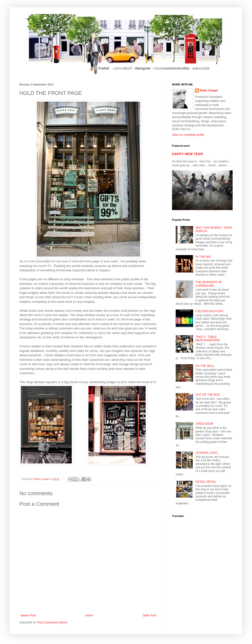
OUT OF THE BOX (208, 395)
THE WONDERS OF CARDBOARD (209, 284)
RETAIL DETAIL (206, 482)
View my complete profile (188, 135)
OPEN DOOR (204, 424)
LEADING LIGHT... (208, 453)
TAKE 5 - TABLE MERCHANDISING (208, 339)
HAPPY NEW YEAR (187, 154)
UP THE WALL (205, 366)
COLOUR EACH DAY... (211, 311)
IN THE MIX (203, 257)
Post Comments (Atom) (52, 622)
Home (89, 615)
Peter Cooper (209, 91)
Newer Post (28, 615)
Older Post (149, 615)
